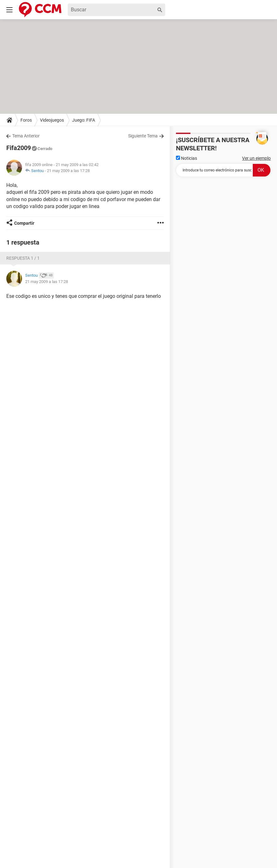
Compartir (24, 223)
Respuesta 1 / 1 (23, 258)
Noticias (187, 158)
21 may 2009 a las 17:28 (68, 171)
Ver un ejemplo (256, 158)
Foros (26, 120)
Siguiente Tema (143, 136)
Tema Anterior (26, 136)
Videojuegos (52, 120)
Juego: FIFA (84, 120)
